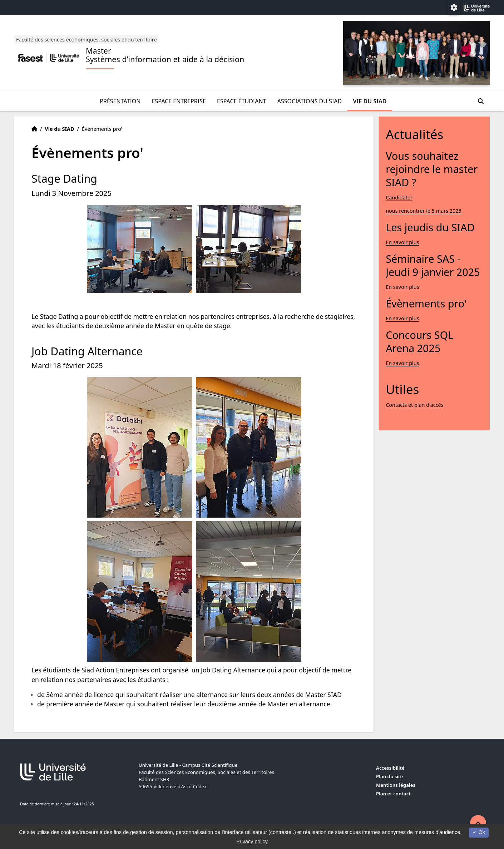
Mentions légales (396, 785)
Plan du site (389, 776)
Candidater (399, 198)
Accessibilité (390, 768)
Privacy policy (252, 841)
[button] (478, 823)
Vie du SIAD (370, 101)
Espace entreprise (179, 101)
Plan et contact (393, 794)
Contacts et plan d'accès (414, 405)
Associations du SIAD (310, 101)
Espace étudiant (242, 101)
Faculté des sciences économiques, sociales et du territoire (87, 40)
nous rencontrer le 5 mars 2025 (424, 211)
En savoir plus (402, 242)
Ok (479, 832)
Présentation (120, 101)
